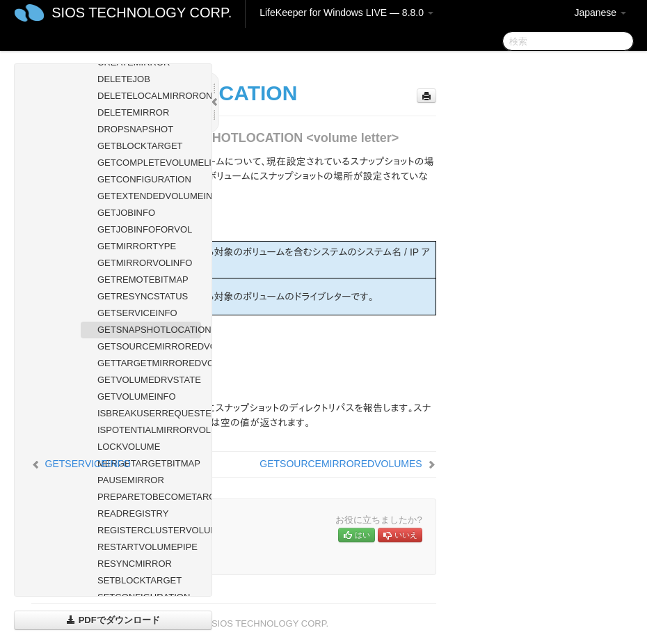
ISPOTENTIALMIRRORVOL (149, 430)
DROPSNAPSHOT (135, 129)
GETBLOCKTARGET (140, 146)
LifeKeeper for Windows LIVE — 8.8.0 (346, 13)
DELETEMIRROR (133, 112)
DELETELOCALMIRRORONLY (149, 96)
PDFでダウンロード (113, 620)
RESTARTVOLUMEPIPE (147, 547)
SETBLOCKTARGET (139, 580)
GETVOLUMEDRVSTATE (149, 380)
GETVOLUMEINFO (137, 396)
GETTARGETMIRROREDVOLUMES (149, 363)
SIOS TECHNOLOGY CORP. (142, 13)
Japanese (600, 13)
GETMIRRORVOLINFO (145, 263)
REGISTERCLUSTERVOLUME (149, 530)
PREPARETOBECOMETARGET (149, 497)
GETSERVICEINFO (137, 313)
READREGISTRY (133, 513)
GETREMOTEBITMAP (143, 280)
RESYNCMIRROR (135, 564)
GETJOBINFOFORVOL (145, 229)
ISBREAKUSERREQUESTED (149, 413)
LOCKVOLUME (129, 447)
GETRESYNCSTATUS (143, 296)
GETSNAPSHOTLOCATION (149, 330)
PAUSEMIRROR (131, 480)
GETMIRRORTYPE (137, 246)
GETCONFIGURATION (144, 179)
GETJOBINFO (126, 213)
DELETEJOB (124, 79)
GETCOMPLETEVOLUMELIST (149, 163)
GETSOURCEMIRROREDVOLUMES (149, 346)
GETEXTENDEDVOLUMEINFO (149, 196)
